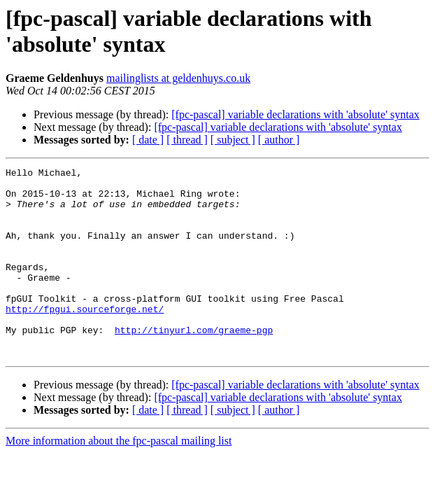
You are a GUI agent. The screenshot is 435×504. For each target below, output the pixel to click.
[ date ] (148, 140)
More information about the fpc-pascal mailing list (119, 478)
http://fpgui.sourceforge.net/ (85, 338)
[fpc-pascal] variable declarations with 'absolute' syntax (295, 114)
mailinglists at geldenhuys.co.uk (178, 78)
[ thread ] (187, 140)
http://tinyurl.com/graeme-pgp (194, 363)
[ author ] (279, 140)
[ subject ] (233, 140)
